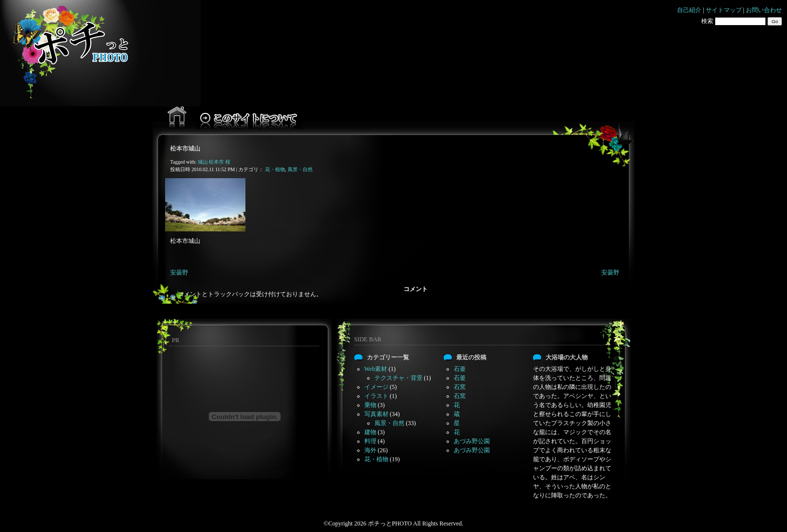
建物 (370, 432)
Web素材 (376, 369)
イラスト (376, 396)
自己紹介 (689, 10)
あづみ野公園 (472, 441)
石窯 (460, 387)
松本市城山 (185, 149)
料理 (370, 441)
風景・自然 (300, 169)
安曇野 (179, 273)
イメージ (376, 387)
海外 (370, 450)
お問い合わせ (764, 10)
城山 (203, 162)
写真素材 (376, 414)
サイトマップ (724, 10)
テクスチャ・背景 (399, 378)
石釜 (460, 369)
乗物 (370, 405)
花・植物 (275, 169)
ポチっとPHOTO (390, 523)
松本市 (216, 162)
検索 (707, 21)
